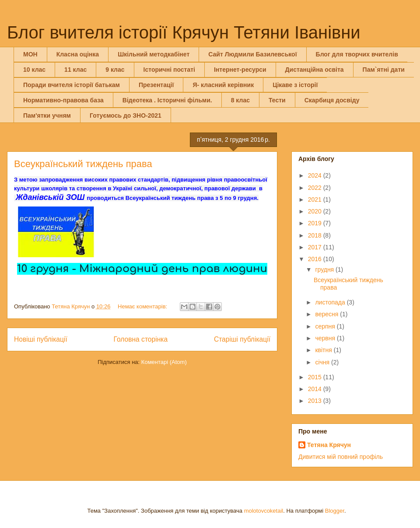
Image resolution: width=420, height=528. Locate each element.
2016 (316, 259)
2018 (316, 235)
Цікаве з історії (295, 85)
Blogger (335, 511)
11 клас (75, 70)
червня (326, 338)
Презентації (156, 85)
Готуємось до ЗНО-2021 (126, 115)
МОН (30, 54)
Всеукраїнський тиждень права (83, 164)
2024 (316, 175)
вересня (327, 314)
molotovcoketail (264, 511)
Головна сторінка (141, 339)
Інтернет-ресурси (240, 70)
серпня (326, 326)
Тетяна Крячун (329, 445)
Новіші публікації (41, 339)
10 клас (34, 70)
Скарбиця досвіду (332, 100)
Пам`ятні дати (384, 70)
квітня (324, 350)
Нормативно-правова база (63, 100)
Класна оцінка (78, 54)
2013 (316, 401)
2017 (316, 247)
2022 (316, 188)
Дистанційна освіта (315, 70)
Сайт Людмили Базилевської (252, 54)
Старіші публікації (242, 339)
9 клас (115, 70)
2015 (316, 377)
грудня (325, 269)
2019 (316, 223)
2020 (316, 211)
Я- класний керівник (223, 85)
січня (323, 362)
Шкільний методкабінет (154, 54)
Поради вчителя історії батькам (72, 85)
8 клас (240, 100)
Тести (277, 100)
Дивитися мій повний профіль (341, 457)
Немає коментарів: (143, 306)
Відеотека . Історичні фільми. (167, 100)
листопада (331, 302)
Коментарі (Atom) (164, 362)
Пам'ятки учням (47, 115)
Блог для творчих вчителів (357, 54)
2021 (316, 199)
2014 (316, 389)
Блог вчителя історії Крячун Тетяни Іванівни (184, 32)
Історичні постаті (169, 70)
